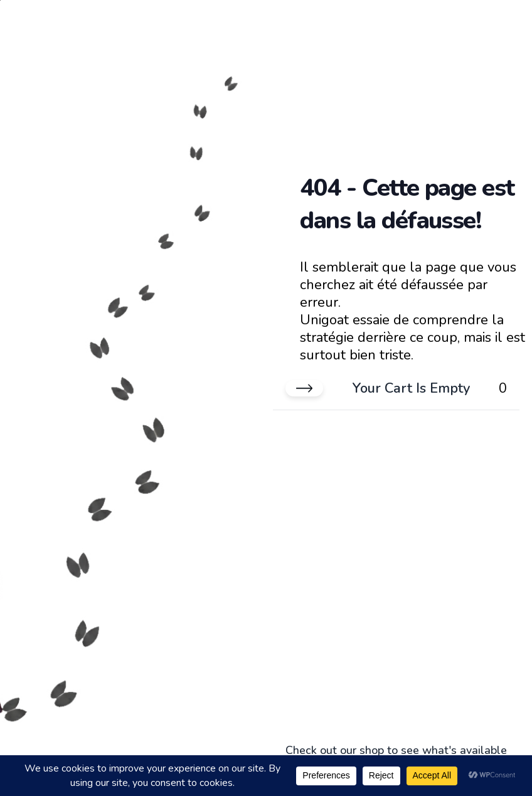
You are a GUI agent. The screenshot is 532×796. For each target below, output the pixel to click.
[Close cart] (304, 388)
